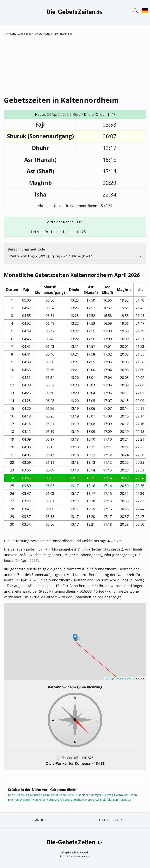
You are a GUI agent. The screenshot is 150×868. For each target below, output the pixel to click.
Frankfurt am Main (62, 795)
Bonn (116, 799)
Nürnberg (53, 799)
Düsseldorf (82, 795)
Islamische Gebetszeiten (18, 34)
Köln (46, 795)
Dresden (25, 799)
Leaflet (108, 679)
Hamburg (23, 795)
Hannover (39, 799)
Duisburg (66, 799)
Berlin (12, 795)
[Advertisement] (77, 65)
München (36, 795)
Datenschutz (111, 820)
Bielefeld (106, 799)
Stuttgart (96, 795)
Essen (133, 795)
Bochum (79, 799)
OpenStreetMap (124, 679)
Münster (126, 799)
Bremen (13, 799)
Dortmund (121, 795)
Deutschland (43, 34)
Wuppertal (92, 799)
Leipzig (108, 795)
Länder (40, 820)
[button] (75, 638)
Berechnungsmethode (26, 249)
